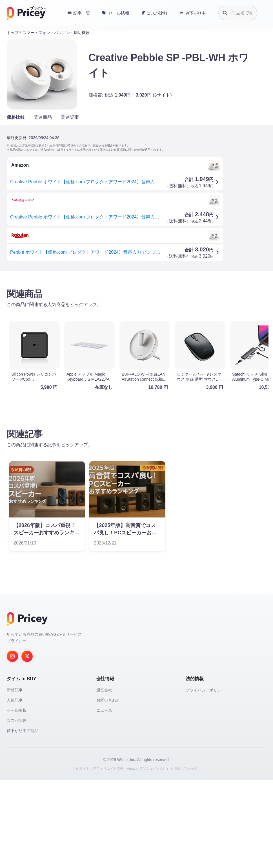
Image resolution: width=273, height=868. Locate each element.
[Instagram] (12, 744)
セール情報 (17, 798)
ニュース (104, 798)
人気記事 (15, 788)
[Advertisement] (136, 319)
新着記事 (15, 778)
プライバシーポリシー (205, 778)
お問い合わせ (108, 788)
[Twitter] (27, 744)
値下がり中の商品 (23, 818)
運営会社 (104, 778)
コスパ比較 (17, 808)
